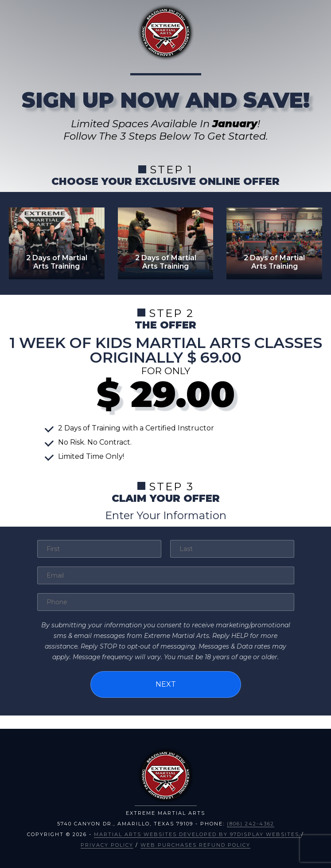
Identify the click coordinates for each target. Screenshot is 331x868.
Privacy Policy (107, 845)
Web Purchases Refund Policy (195, 845)
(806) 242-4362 (251, 824)
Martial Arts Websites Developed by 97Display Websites (198, 834)
